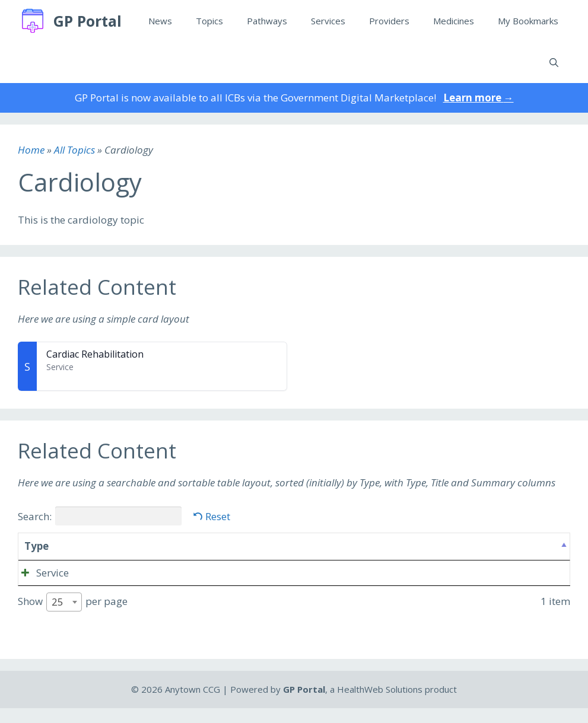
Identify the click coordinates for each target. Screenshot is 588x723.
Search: (100, 516)
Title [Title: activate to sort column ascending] (81, 546)
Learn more (479, 98)
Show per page (73, 617)
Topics (209, 21)
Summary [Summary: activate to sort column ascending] (210, 546)
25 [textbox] (58, 617)
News (160, 21)
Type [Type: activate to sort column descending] (36, 546)
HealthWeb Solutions (380, 705)
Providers (389, 21)
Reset (218, 516)
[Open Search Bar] (554, 62)
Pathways (267, 21)
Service (41, 573)
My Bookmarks (528, 21)
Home (31, 150)
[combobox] (64, 617)
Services (328, 21)
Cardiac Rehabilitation (95, 354)
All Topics (74, 150)
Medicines (454, 21)
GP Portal (88, 21)
